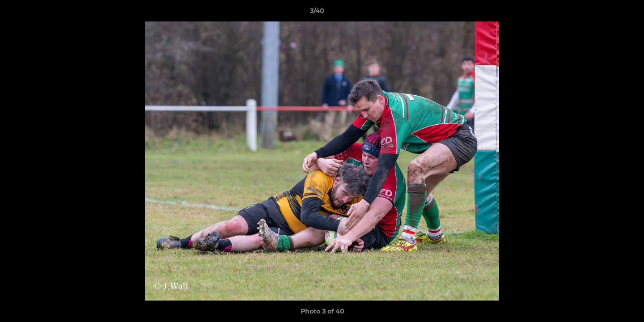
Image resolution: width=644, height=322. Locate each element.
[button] (606, 13)
